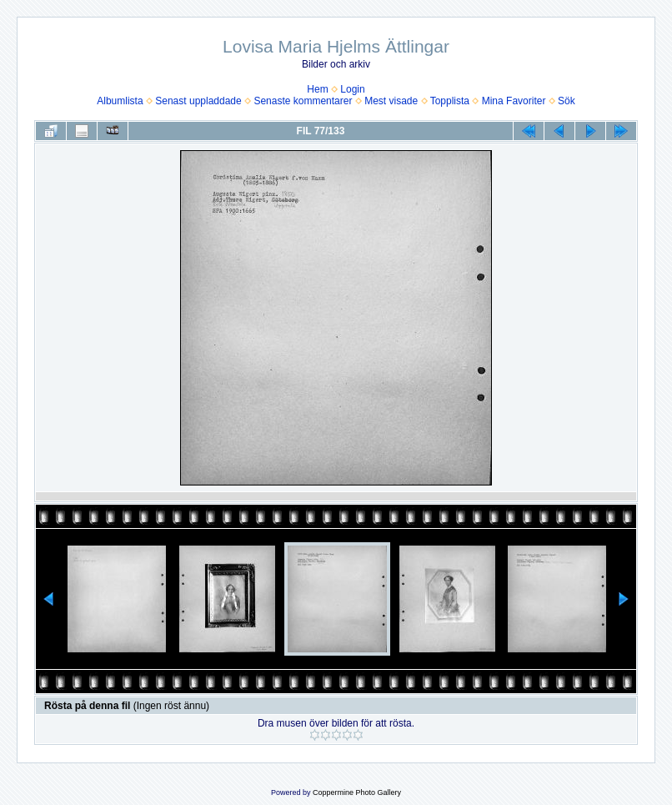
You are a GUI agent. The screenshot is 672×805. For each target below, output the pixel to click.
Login (352, 89)
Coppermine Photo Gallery (357, 792)
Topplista (450, 101)
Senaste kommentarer (303, 101)
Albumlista (120, 101)
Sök (567, 101)
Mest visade (391, 101)
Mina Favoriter (514, 101)
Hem (317, 89)
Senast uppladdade (198, 101)
